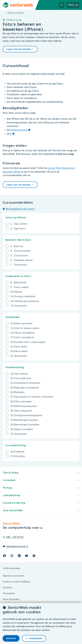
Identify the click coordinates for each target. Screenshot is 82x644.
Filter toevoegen (21, 402)
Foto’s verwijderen (22, 338)
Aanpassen (36, 638)
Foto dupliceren (21, 379)
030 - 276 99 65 (15, 537)
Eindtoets (17, 452)
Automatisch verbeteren (25, 383)
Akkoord (11, 638)
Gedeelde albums (22, 261)
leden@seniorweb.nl (17, 546)
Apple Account (21, 130)
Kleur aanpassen (21, 411)
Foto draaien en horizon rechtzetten (32, 397)
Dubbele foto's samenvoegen (28, 343)
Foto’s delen (19, 347)
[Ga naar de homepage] (20, 5)
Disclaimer (8, 588)
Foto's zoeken (20, 288)
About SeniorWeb (11, 599)
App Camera (19, 224)
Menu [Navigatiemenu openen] (71, 5)
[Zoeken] (62, 5)
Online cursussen (15, 13)
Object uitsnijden (22, 430)
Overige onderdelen (23, 297)
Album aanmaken (22, 324)
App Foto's (18, 229)
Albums (16, 292)
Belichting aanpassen (24, 407)
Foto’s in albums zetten (25, 329)
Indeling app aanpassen (25, 302)
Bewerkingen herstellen (25, 425)
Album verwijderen (23, 333)
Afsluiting (17, 456)
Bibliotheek (18, 283)
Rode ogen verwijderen (25, 388)
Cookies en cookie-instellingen (16, 582)
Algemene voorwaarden (14, 576)
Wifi (11, 134)
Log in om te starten (20, 49)
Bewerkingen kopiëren (24, 421)
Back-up (17, 247)
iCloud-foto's (19, 256)
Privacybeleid (9, 593)
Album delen (19, 352)
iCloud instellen (21, 251)
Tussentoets (19, 265)
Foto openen (19, 374)
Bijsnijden (17, 393)
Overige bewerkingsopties (26, 416)
